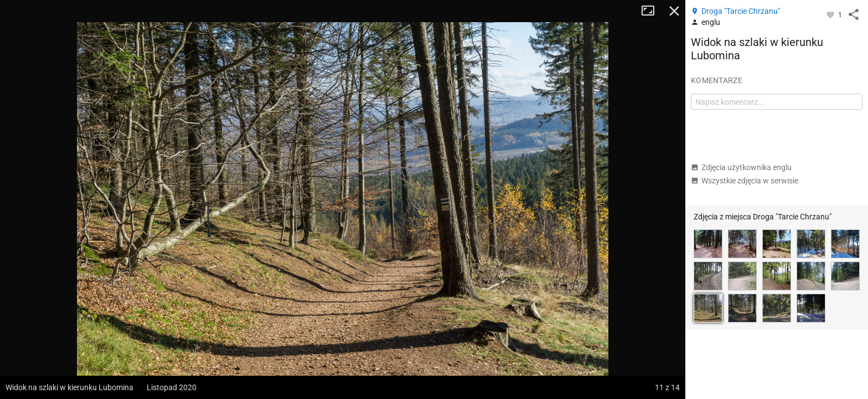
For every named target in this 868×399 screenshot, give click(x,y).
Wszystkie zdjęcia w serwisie (745, 181)
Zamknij (674, 11)
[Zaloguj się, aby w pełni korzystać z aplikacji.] (831, 14)
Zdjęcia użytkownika (741, 167)
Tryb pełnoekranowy (652, 11)
